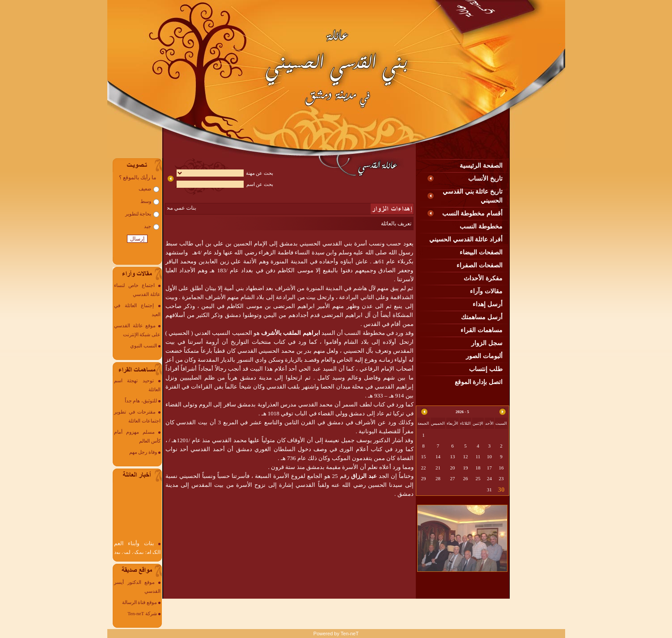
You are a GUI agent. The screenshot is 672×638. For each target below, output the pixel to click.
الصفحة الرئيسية (481, 166)
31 (489, 490)
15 (424, 456)
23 (501, 478)
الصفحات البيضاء (481, 252)
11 (478, 456)
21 (438, 468)
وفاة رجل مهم (143, 452)
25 (478, 478)
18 (478, 468)
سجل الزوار (487, 343)
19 (466, 468)
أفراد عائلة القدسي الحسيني (466, 239)
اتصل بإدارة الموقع (479, 382)
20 (453, 468)
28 (438, 478)
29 (424, 478)
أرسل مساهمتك (482, 317)
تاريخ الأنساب (485, 179)
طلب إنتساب (486, 369)
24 (489, 478)
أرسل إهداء (488, 304)
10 (489, 456)
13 (453, 456)
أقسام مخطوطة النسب (472, 213)
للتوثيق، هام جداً (141, 401)
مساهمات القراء (482, 330)
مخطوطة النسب (481, 226)
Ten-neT (350, 634)
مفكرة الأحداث (483, 278)
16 (501, 468)
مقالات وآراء (486, 291)
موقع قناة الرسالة (140, 602)
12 (466, 456)
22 (424, 468)
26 (466, 478)
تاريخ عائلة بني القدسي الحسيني (473, 196)
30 (501, 490)
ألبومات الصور (484, 356)
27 (453, 478)
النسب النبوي (144, 346)
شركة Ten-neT (142, 613)
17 (489, 468)
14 (438, 456)
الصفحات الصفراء (480, 265)
